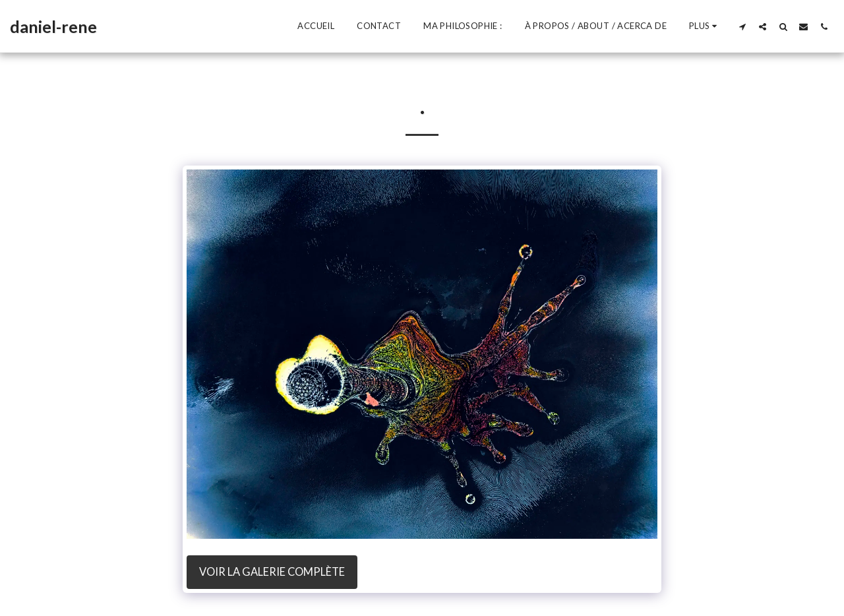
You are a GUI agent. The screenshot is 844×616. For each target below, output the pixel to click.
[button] (742, 26)
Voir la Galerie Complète (272, 572)
